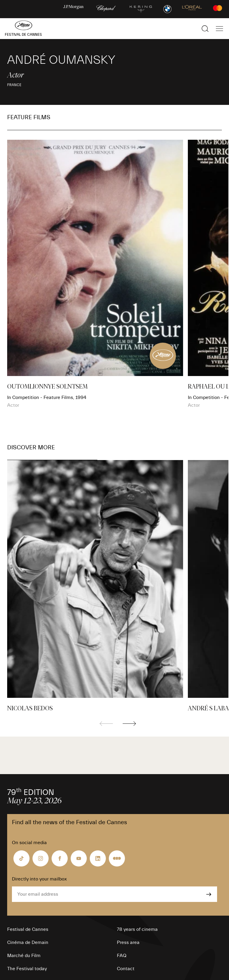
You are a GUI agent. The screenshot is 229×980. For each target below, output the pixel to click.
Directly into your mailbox (39, 879)
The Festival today (27, 969)
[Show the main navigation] (219, 29)
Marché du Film (24, 956)
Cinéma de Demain (28, 942)
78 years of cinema (137, 929)
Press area (128, 942)
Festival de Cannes (28, 929)
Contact (126, 969)
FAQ (122, 956)
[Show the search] (205, 29)
